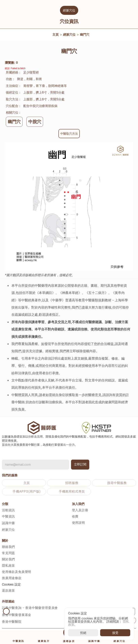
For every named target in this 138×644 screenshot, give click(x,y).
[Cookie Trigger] (11, 584)
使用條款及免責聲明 (17, 572)
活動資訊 (8, 510)
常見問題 (8, 553)
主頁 (56, 35)
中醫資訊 (8, 516)
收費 (75, 516)
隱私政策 (8, 565)
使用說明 (79, 523)
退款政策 (8, 590)
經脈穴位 (69, 35)
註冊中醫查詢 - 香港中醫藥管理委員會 (30, 608)
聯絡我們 (8, 547)
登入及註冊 (80, 510)
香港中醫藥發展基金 (17, 615)
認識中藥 (8, 523)
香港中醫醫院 (12, 622)
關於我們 (8, 559)
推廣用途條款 (12, 578)
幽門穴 (85, 35)
